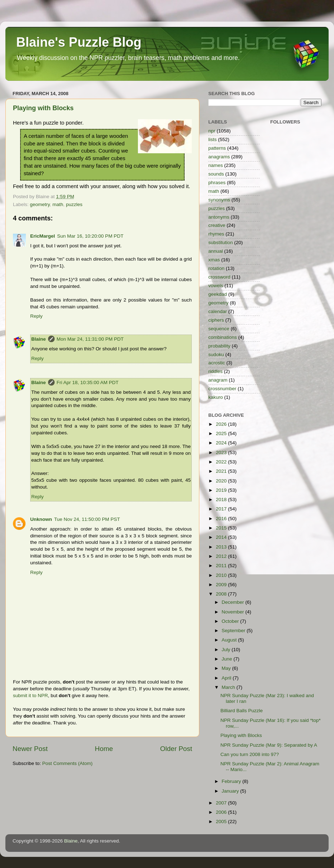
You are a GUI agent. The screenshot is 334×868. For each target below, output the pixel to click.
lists (212, 139)
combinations (223, 337)
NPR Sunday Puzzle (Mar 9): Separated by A (269, 745)
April (227, 678)
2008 (222, 594)
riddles (215, 371)
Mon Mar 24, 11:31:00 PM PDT (90, 339)
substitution (221, 242)
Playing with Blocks (43, 108)
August (230, 640)
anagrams (219, 157)
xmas (214, 260)
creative (217, 225)
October (231, 621)
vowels (216, 286)
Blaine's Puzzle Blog (79, 42)
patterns (217, 148)
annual (216, 251)
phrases (217, 183)
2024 (222, 443)
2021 (222, 471)
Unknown (41, 519)
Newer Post (30, 749)
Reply (36, 316)
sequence (219, 329)
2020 (222, 481)
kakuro (216, 397)
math (58, 204)
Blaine (39, 339)
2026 (222, 424)
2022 (222, 462)
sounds (216, 174)
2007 (222, 803)
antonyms (219, 217)
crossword (219, 277)
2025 (222, 433)
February (232, 781)
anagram (218, 380)
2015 (222, 528)
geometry (40, 204)
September (234, 631)
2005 (222, 822)
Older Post (176, 749)
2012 (222, 556)
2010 (222, 575)
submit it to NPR (31, 696)
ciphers (216, 320)
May (227, 668)
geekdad (218, 294)
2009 (222, 585)
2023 (222, 452)
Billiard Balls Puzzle (242, 711)
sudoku (216, 354)
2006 (222, 812)
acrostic (217, 363)
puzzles (74, 204)
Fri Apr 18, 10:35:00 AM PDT (88, 382)
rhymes (216, 234)
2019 (222, 490)
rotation (216, 268)
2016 (222, 519)
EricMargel (43, 236)
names (216, 165)
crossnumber (222, 389)
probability (219, 346)
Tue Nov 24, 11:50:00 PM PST (87, 519)
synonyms (219, 200)
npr (212, 131)
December (233, 602)
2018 (222, 500)
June (228, 659)
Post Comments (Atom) (68, 763)
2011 (222, 566)
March (229, 687)
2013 (222, 547)
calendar (218, 311)
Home (104, 749)
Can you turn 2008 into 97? (250, 754)
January (231, 791)
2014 (222, 537)
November (233, 612)
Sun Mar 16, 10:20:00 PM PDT (90, 236)
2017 (222, 509)
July (227, 650)
